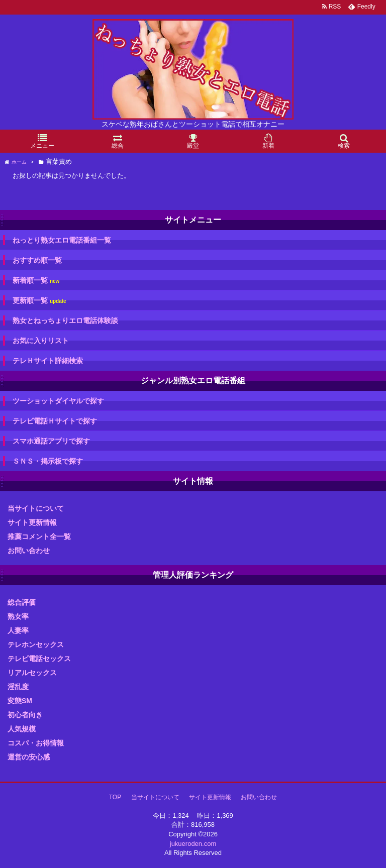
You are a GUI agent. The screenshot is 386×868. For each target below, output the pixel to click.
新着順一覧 (36, 281)
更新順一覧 (39, 301)
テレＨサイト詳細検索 (48, 361)
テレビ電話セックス (39, 659)
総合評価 (22, 602)
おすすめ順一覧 (37, 260)
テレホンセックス (36, 644)
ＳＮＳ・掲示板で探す (48, 461)
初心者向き (25, 715)
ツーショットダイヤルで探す (58, 401)
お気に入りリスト (41, 341)
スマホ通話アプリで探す (51, 441)
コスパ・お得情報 (36, 743)
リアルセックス (32, 673)
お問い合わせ (29, 551)
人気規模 (22, 729)
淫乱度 (18, 687)
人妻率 (18, 630)
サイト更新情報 (32, 522)
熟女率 (18, 616)
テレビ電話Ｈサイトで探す (55, 421)
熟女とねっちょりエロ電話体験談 (65, 320)
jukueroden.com (193, 844)
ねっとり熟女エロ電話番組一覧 (62, 240)
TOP (115, 797)
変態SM (20, 701)
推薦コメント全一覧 (39, 536)
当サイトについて (36, 508)
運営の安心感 (29, 757)
